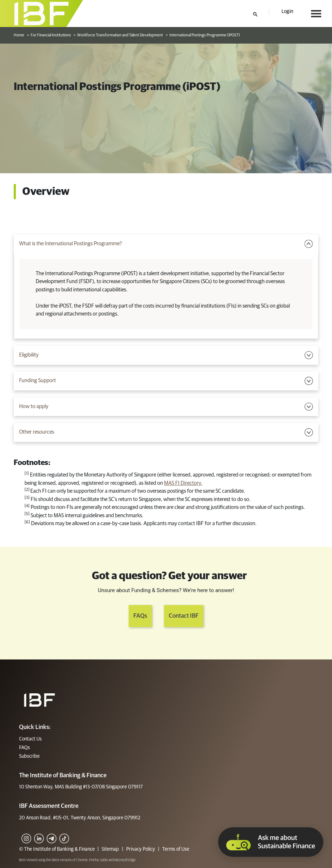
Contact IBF (184, 616)
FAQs (140, 616)
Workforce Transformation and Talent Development (120, 35)
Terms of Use (175, 849)
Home (19, 35)
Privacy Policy (141, 849)
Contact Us (30, 739)
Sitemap (110, 849)
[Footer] (39, 700)
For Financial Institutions (51, 35)
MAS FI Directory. (183, 483)
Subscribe (29, 756)
